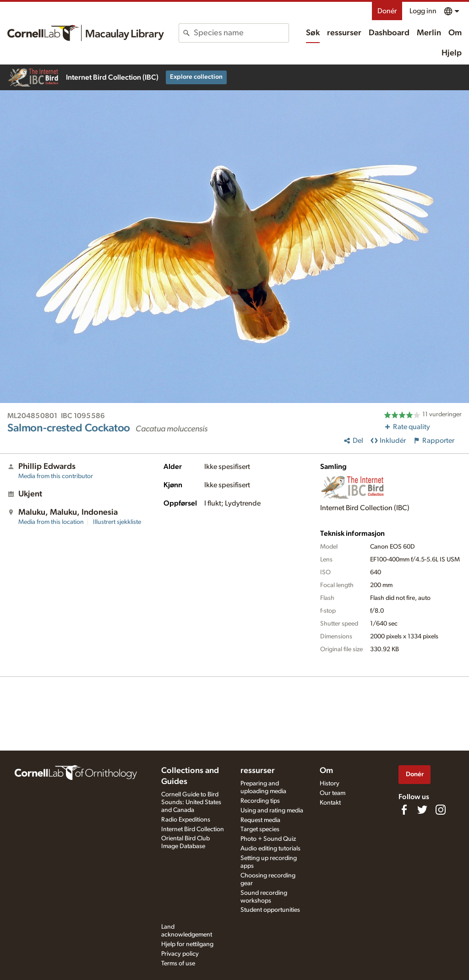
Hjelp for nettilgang (187, 944)
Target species (260, 829)
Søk (313, 33)
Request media (260, 820)
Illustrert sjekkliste (117, 522)
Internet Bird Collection (193, 829)
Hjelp (452, 53)
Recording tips (260, 801)
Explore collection (196, 77)
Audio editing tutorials (270, 849)
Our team (333, 793)
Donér (387, 11)
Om (455, 33)
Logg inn (423, 11)
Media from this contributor (56, 476)
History (330, 784)
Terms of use (178, 964)
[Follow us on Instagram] (441, 810)
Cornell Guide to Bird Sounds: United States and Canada (191, 802)
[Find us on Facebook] (404, 810)
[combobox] (241, 33)
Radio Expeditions (186, 820)
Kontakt (330, 803)
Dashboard (389, 33)
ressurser (344, 33)
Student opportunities (270, 910)
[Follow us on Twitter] (422, 810)
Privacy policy (180, 954)
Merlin (429, 33)
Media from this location (51, 522)
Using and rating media (272, 811)
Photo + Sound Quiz (268, 839)
